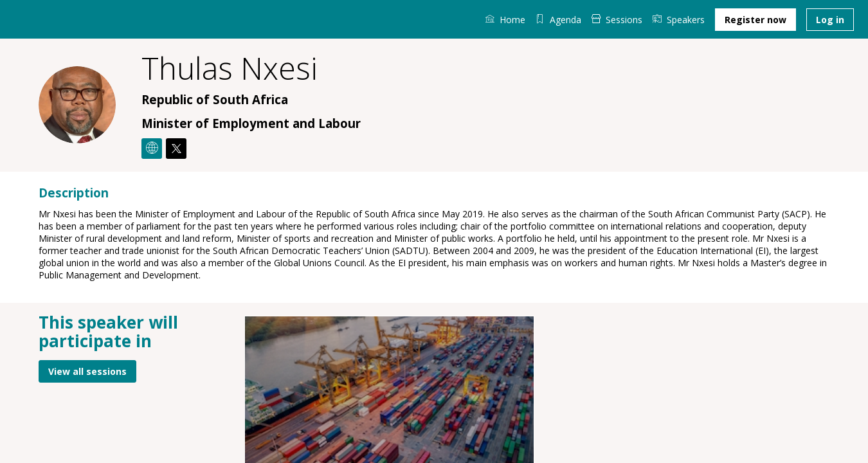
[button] (755, 20)
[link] (505, 19)
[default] (558, 19)
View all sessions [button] (87, 371)
